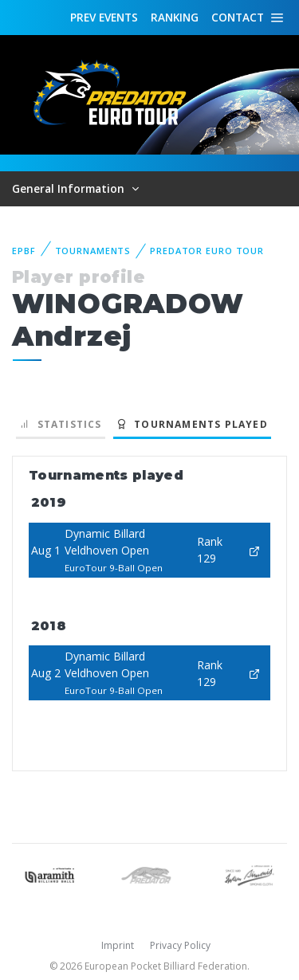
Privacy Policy (180, 945)
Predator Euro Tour (207, 251)
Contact (238, 17)
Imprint (118, 945)
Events (104, 18)
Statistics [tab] (61, 424)
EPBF (24, 251)
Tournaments (93, 251)
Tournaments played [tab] (192, 424)
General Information (70, 188)
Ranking (175, 17)
